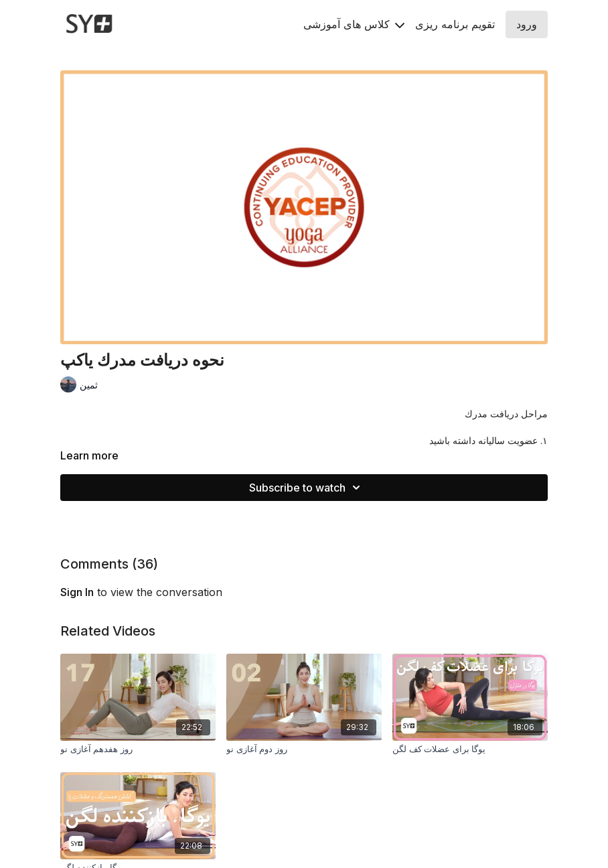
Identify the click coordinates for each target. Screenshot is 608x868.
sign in (77, 592)
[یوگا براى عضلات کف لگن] (470, 749)
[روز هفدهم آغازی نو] (138, 749)
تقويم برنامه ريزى (455, 24)
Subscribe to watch (307, 488)
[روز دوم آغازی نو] (304, 749)
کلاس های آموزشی (354, 24)
